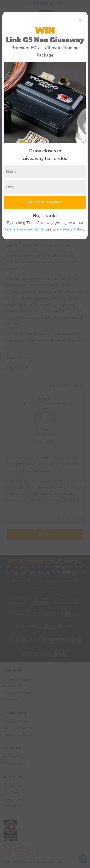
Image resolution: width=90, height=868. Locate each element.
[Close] (80, 20)
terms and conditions (24, 229)
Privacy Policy (72, 229)
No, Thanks (45, 215)
